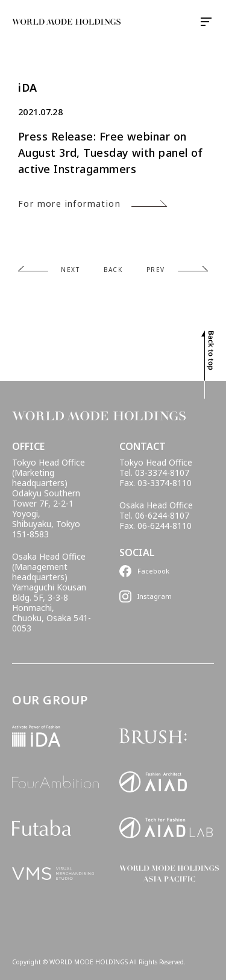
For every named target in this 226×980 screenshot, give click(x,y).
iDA (28, 88)
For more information (69, 204)
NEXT (70, 270)
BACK (113, 270)
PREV (156, 270)
